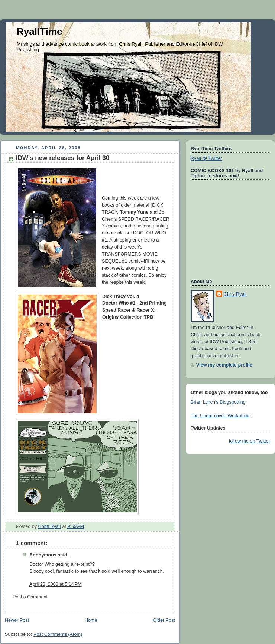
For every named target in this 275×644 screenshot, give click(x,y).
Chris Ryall (235, 294)
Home (91, 620)
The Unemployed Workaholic (221, 416)
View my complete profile (224, 365)
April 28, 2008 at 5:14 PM (56, 584)
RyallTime (39, 32)
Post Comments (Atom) (58, 634)
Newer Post (17, 620)
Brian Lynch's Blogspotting (218, 402)
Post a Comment (30, 597)
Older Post (164, 620)
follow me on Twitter (250, 441)
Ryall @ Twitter (206, 158)
